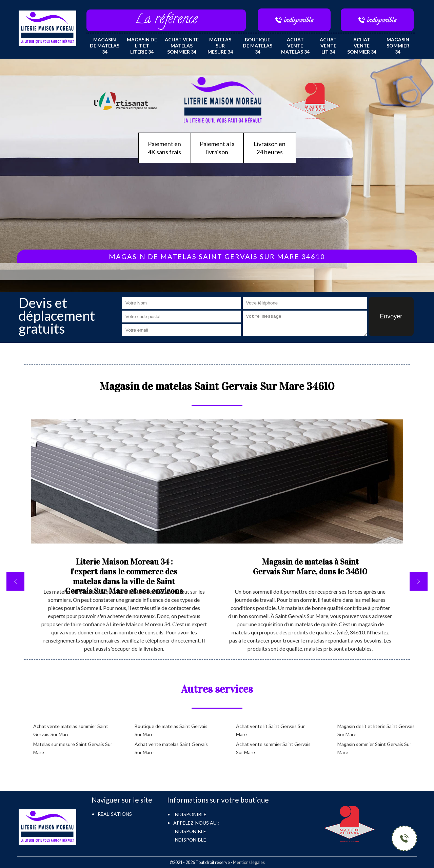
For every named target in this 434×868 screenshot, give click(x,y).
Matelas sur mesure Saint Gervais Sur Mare (73, 748)
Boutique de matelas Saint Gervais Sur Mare (171, 730)
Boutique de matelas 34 (258, 46)
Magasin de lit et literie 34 (142, 46)
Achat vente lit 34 (328, 46)
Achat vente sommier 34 (362, 46)
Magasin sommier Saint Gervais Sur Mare (374, 748)
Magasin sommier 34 (398, 46)
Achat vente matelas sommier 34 (182, 46)
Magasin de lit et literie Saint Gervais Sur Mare (376, 730)
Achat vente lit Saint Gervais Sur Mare (270, 730)
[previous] (15, 581)
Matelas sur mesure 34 (220, 46)
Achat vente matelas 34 (295, 46)
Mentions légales (249, 862)
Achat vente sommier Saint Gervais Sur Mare (273, 748)
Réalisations (115, 814)
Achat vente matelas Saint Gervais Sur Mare (171, 748)
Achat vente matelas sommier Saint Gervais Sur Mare (71, 730)
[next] (419, 581)
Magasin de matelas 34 (105, 46)
